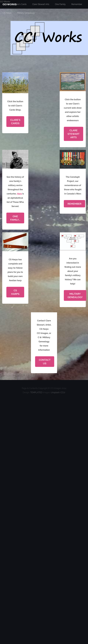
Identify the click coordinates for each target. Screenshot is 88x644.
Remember (74, 204)
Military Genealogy (26, 13)
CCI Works (5, 2)
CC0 (63, 392)
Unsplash (55, 392)
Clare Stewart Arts (74, 134)
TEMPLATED (36, 392)
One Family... (15, 218)
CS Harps (7, 13)
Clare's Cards (15, 122)
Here (19, 194)
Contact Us (45, 362)
